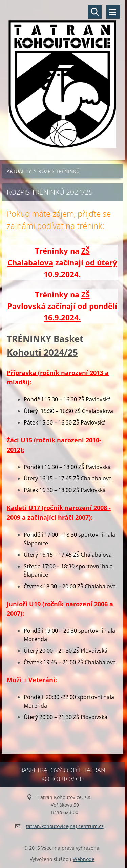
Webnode (84, 859)
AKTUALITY (19, 171)
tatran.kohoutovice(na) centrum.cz (65, 826)
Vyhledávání (95, 12)
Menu (113, 12)
